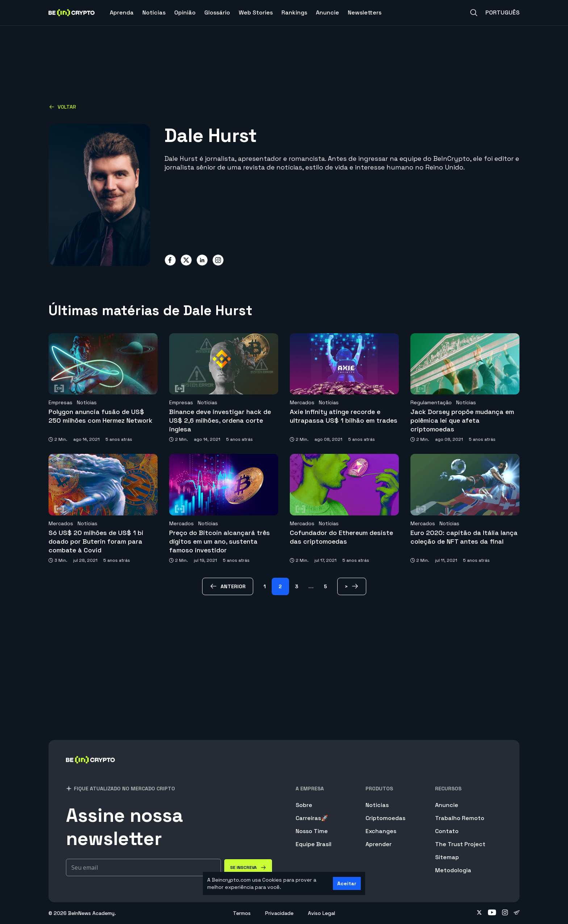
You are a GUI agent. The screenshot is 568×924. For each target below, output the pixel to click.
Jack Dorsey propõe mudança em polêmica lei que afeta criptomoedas (462, 420)
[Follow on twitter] (479, 913)
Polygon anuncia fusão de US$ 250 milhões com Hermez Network (101, 416)
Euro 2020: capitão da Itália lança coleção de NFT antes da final (464, 537)
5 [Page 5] (325, 586)
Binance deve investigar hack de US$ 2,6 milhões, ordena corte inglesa (220, 420)
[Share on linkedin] (202, 260)
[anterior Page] (228, 586)
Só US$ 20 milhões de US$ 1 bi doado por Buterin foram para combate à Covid (96, 541)
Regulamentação (431, 402)
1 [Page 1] (265, 586)
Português (502, 12)
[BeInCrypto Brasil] (91, 769)
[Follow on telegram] (517, 913)
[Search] (474, 13)
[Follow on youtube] (492, 913)
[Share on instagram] (218, 260)
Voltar (62, 107)
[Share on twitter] (186, 260)
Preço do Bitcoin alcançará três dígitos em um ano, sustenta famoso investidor (220, 541)
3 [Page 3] (296, 586)
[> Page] (352, 586)
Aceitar (347, 883)
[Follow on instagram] (505, 913)
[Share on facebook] (170, 260)
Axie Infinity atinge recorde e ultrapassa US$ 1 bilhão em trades (344, 416)
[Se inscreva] (248, 867)
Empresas (60, 402)
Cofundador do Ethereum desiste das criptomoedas (341, 537)
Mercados (302, 402)
